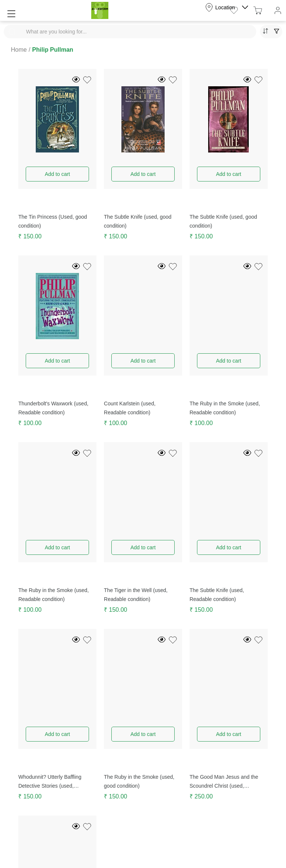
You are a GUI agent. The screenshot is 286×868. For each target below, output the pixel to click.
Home (19, 50)
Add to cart (57, 174)
